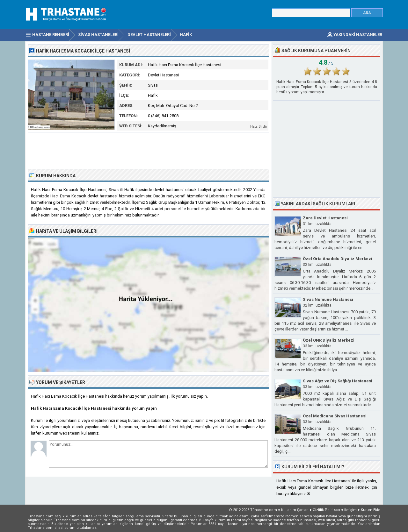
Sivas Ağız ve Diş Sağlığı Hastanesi (338, 381)
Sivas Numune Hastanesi (328, 299)
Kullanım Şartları (295, 510)
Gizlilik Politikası (326, 510)
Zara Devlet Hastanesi (325, 218)
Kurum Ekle (371, 510)
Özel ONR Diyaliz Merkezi (329, 340)
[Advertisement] (149, 150)
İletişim (350, 510)
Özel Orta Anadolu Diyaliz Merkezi (338, 259)
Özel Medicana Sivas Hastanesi (335, 416)
